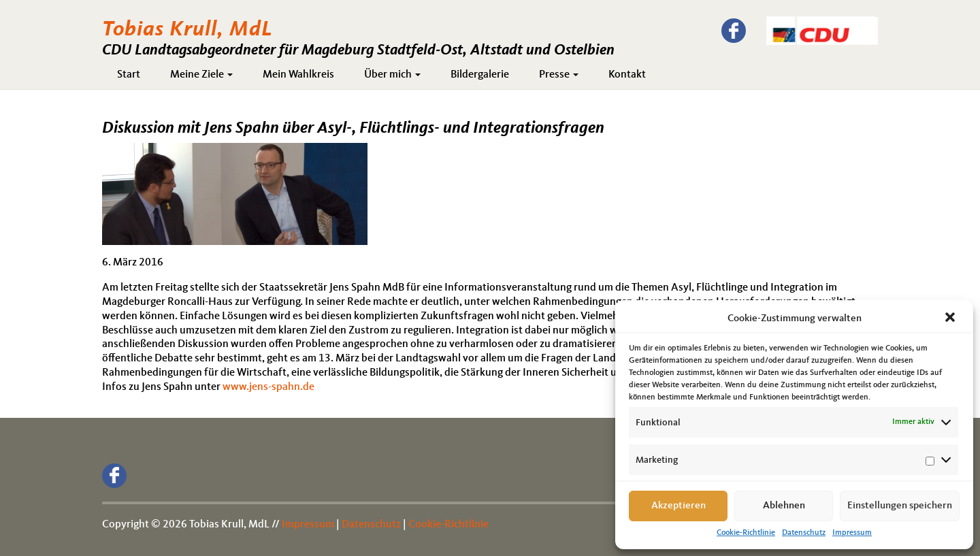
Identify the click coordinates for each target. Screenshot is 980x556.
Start (129, 75)
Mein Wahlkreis (298, 75)
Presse (559, 75)
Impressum (852, 533)
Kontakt (627, 75)
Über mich (392, 75)
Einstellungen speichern (900, 506)
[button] (951, 318)
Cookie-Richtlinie (746, 533)
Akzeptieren (679, 506)
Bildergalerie (480, 75)
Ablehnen (784, 506)
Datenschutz (804, 533)
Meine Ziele (201, 75)
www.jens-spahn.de (268, 387)
